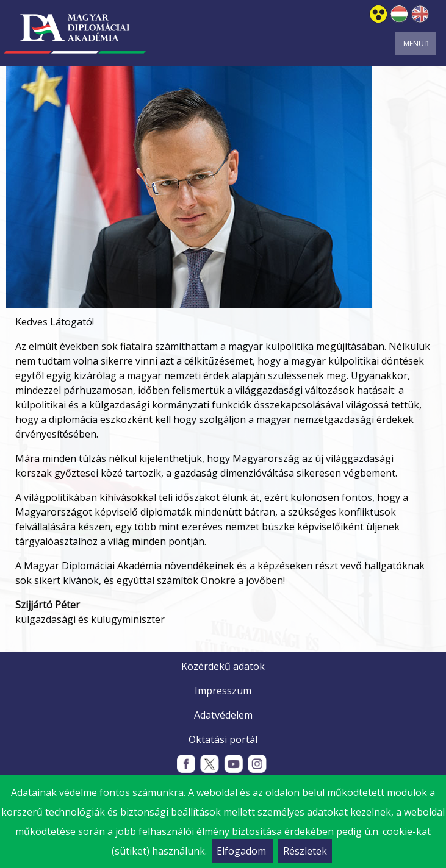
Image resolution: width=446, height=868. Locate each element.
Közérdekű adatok (223, 666)
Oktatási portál (223, 739)
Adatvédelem (223, 715)
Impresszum (223, 691)
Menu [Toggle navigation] (416, 44)
